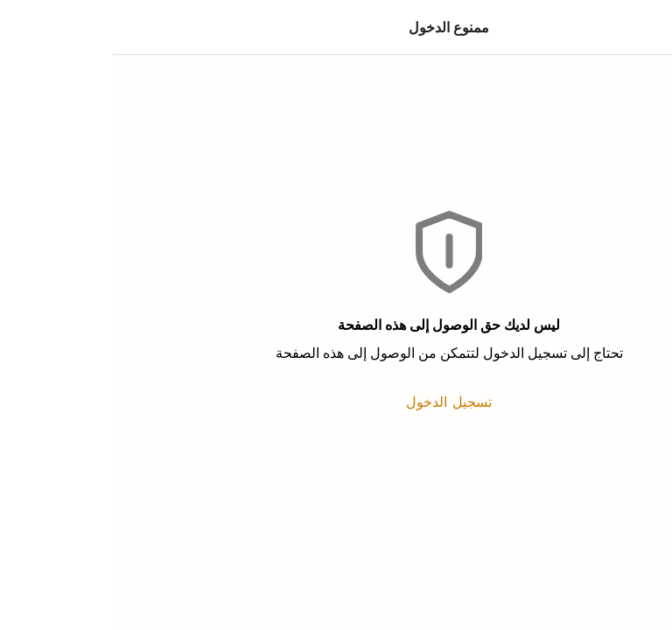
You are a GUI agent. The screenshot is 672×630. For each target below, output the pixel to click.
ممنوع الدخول (336, 27)
